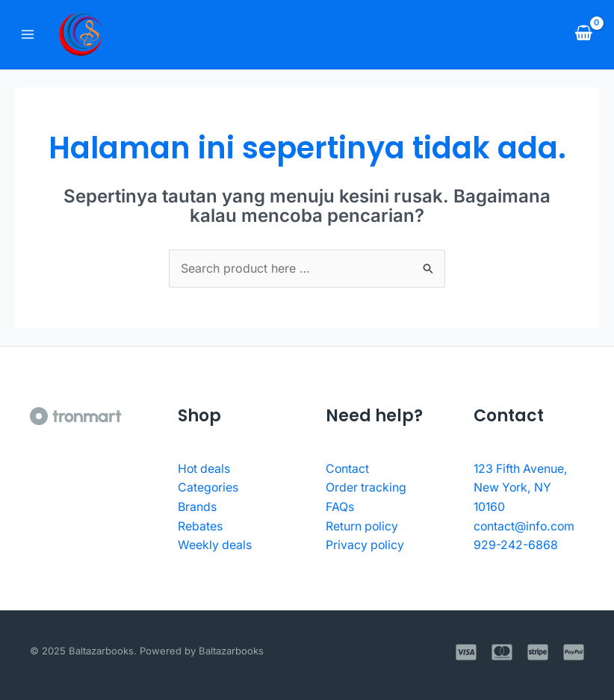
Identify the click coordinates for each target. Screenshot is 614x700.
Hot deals (205, 468)
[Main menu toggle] (28, 34)
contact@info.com (525, 526)
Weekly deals (215, 545)
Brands (197, 507)
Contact (348, 468)
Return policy (363, 526)
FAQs (340, 507)
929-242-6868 (516, 545)
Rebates (200, 526)
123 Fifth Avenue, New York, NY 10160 (522, 487)
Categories (208, 487)
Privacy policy (366, 545)
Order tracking (366, 487)
